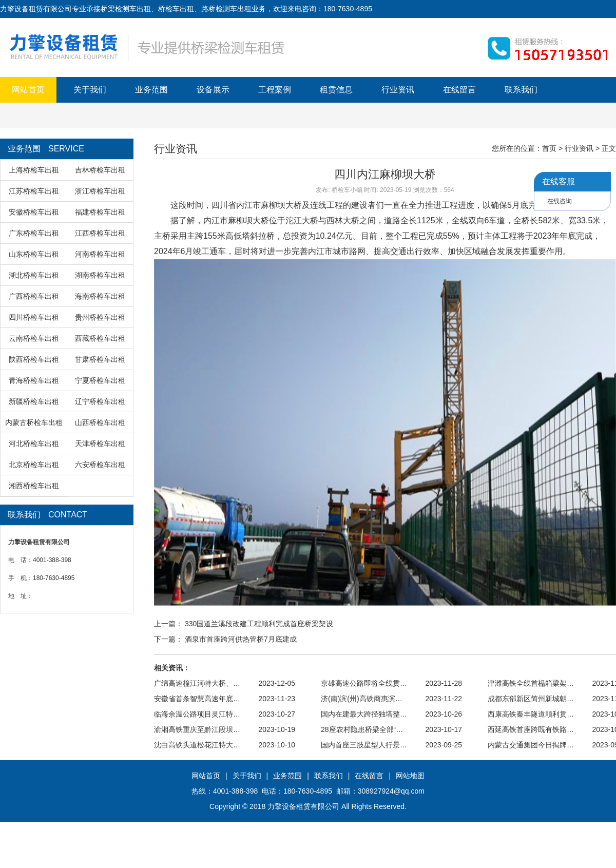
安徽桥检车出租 (34, 212)
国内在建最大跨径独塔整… (364, 714)
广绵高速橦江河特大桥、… (197, 683)
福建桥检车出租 (100, 212)
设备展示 (213, 90)
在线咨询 (560, 201)
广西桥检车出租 (34, 296)
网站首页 (28, 90)
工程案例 (275, 90)
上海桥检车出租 (34, 170)
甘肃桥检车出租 (100, 359)
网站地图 (410, 776)
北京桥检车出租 (34, 465)
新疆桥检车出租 (34, 401)
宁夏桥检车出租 (100, 380)
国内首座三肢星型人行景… (364, 745)
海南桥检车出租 (100, 296)
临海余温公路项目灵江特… (197, 714)
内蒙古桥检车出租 (34, 422)
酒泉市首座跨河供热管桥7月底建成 (241, 639)
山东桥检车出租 (34, 254)
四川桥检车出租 (34, 317)
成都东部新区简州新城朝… (531, 699)
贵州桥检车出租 (100, 317)
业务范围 (151, 90)
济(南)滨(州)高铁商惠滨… (362, 699)
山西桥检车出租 (100, 422)
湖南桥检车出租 (100, 275)
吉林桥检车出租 (100, 170)
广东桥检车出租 (34, 233)
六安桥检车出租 (100, 465)
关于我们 (90, 90)
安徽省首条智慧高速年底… (197, 699)
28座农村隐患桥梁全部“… (362, 729)
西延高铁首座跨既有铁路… (531, 729)
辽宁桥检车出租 (100, 401)
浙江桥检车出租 (100, 191)
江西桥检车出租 (100, 233)
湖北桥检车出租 (34, 275)
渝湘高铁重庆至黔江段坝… (197, 729)
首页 (549, 148)
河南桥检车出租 (100, 254)
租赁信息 (336, 90)
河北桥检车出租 (34, 443)
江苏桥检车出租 (34, 191)
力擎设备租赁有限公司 (303, 806)
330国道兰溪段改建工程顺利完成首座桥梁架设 (259, 624)
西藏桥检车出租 (100, 338)
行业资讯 (398, 90)
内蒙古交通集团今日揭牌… (531, 745)
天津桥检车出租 (100, 443)
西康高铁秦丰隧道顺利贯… (531, 714)
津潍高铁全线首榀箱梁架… (531, 683)
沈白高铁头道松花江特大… (197, 745)
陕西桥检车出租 (34, 359)
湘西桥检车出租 (34, 486)
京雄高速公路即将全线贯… (364, 683)
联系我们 (521, 90)
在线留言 (459, 90)
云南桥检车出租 (34, 338)
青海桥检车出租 (34, 380)
